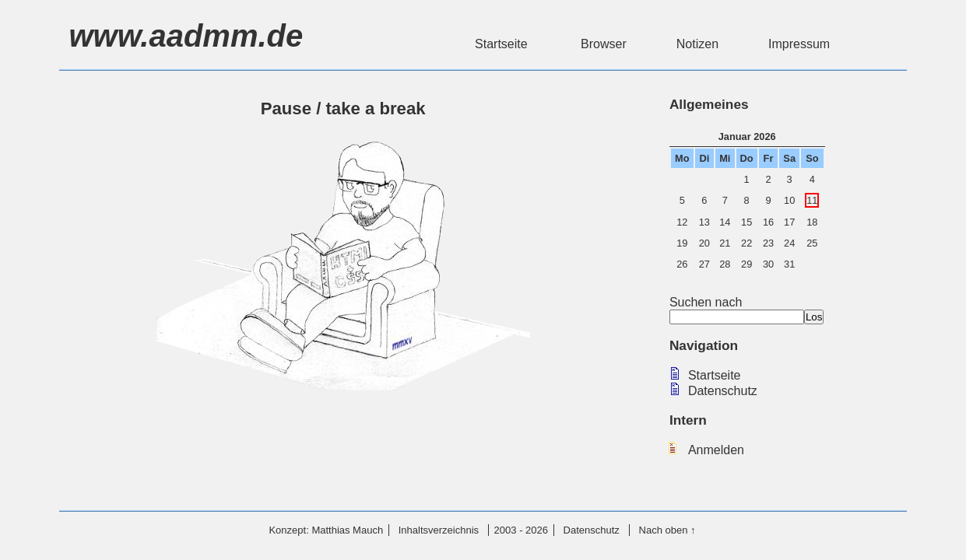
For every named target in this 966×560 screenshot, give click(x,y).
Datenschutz (723, 391)
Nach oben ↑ (667, 530)
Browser (604, 44)
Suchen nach (737, 309)
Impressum (799, 44)
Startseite (503, 44)
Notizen (697, 44)
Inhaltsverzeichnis (439, 530)
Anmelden (716, 450)
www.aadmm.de (186, 36)
